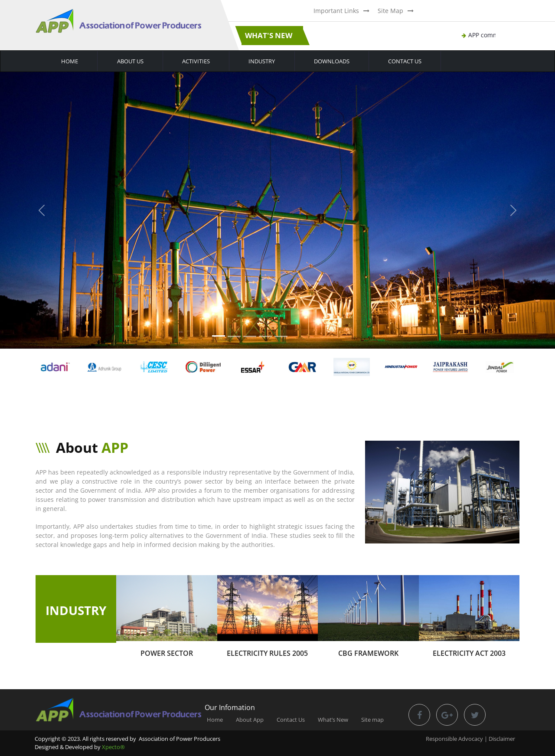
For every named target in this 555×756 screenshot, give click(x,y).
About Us (130, 61)
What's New (269, 35)
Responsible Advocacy (454, 739)
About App (250, 720)
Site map (372, 720)
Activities (196, 61)
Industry (262, 61)
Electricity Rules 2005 (267, 653)
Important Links (336, 11)
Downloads (332, 61)
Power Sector (167, 653)
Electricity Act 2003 (469, 653)
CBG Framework (368, 653)
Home (70, 61)
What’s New (333, 720)
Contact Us (405, 61)
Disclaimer (502, 739)
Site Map (390, 11)
